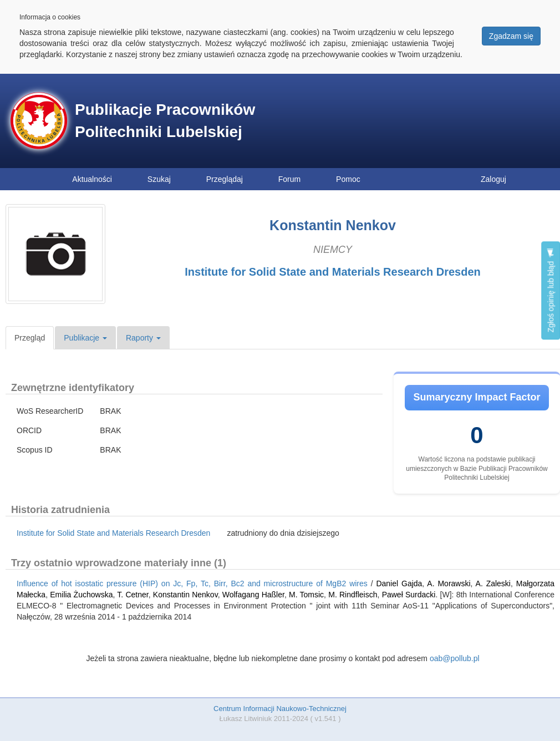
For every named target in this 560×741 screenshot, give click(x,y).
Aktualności (92, 179)
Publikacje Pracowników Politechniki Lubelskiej (165, 121)
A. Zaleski (493, 583)
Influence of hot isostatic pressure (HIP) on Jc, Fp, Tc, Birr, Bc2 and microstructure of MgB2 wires (192, 583)
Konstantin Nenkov (185, 595)
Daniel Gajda (399, 583)
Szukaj (159, 179)
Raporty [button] (143, 338)
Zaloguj (493, 179)
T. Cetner (133, 595)
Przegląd (30, 338)
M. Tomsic (306, 595)
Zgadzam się (511, 36)
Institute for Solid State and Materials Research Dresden (332, 272)
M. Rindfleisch (353, 595)
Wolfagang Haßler (253, 595)
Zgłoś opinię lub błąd (551, 290)
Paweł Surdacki (409, 595)
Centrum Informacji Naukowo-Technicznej (280, 709)
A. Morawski (449, 583)
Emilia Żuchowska (81, 595)
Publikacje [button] (85, 338)
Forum (289, 179)
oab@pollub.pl (455, 658)
